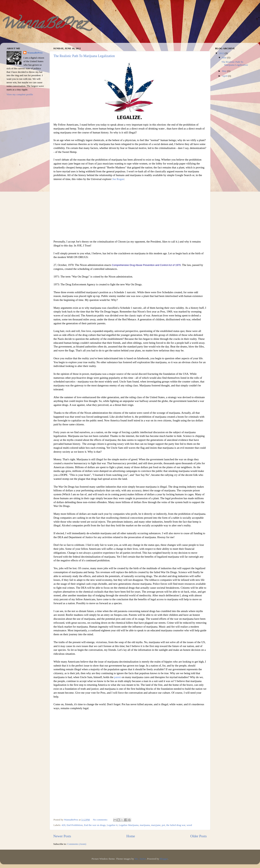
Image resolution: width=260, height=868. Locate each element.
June (225, 58)
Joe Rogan (118, 179)
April (225, 76)
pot (163, 825)
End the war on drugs (95, 825)
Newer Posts (62, 836)
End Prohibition (75, 825)
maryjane (156, 825)
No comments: (101, 820)
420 (63, 825)
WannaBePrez (43, 25)
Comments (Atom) (77, 844)
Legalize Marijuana (129, 825)
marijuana (145, 825)
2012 (222, 53)
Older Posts (198, 836)
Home (131, 836)
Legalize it (112, 825)
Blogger (164, 859)
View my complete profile (20, 94)
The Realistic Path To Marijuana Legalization (84, 56)
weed (189, 825)
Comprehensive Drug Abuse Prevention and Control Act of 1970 (146, 265)
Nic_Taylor (140, 859)
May (225, 71)
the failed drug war (176, 825)
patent (117, 677)
